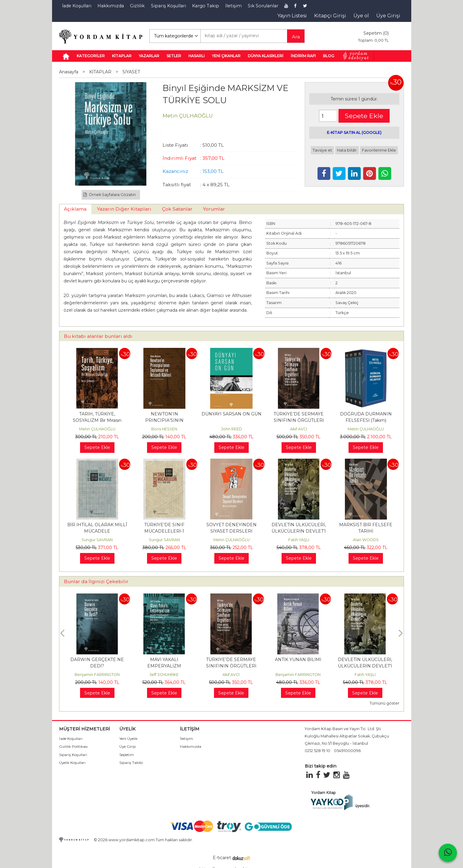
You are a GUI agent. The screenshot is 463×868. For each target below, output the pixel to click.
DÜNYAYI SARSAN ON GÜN (231, 414)
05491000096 (347, 751)
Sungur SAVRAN (97, 540)
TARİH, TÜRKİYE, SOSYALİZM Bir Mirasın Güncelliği (97, 420)
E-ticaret (222, 858)
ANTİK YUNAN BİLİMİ (298, 660)
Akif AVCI (299, 429)
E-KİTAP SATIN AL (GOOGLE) (354, 133)
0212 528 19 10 (317, 751)
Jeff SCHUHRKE (164, 675)
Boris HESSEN (164, 429)
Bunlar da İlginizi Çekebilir (96, 581)
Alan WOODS (366, 540)
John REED (231, 429)
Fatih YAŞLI (299, 540)
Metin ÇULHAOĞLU (97, 429)
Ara (296, 37)
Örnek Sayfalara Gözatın (110, 195)
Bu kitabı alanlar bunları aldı (98, 336)
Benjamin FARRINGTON (97, 675)
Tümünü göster (384, 703)
